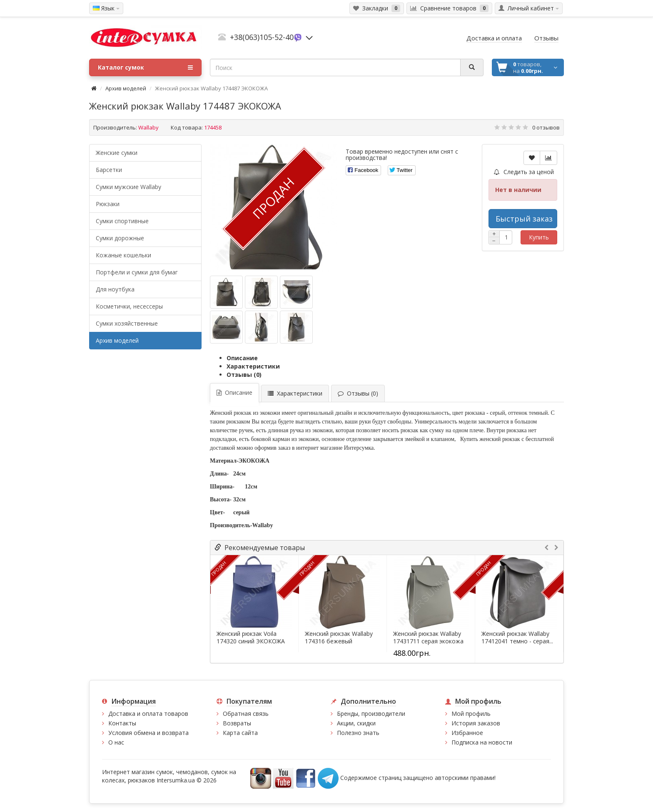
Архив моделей (126, 88)
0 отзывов (546, 127)
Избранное (467, 733)
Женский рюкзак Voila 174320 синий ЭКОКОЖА (251, 638)
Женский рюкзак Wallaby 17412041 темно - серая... (517, 638)
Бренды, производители (371, 714)
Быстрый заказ (524, 219)
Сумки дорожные (120, 238)
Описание (242, 358)
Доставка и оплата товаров (148, 714)
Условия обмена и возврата (148, 733)
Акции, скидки (356, 723)
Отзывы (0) (244, 375)
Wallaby (148, 127)
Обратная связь (246, 714)
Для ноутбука (115, 289)
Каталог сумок (145, 67)
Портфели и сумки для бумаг (137, 272)
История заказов (476, 723)
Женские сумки (117, 153)
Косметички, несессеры (129, 306)
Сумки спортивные (122, 221)
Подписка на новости (482, 742)
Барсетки (109, 170)
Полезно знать (358, 733)
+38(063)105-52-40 (262, 37)
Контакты (122, 723)
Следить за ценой (524, 172)
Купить (539, 237)
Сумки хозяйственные (127, 323)
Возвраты (237, 723)
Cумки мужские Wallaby (128, 187)
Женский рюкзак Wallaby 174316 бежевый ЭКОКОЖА (339, 641)
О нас (116, 742)
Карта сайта (240, 733)
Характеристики (253, 366)
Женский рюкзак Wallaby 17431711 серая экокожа (428, 638)
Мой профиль (471, 714)
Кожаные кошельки (123, 255)
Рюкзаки (108, 204)
